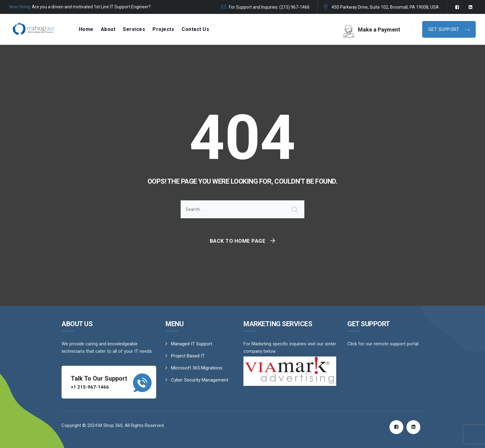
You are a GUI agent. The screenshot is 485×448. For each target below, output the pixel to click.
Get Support (444, 29)
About (108, 29)
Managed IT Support (192, 344)
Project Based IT (188, 356)
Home (86, 29)
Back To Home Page (238, 241)
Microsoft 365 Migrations (197, 368)
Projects (163, 29)
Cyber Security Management (200, 380)
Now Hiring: (20, 7)
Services (134, 29)
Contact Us (195, 29)
